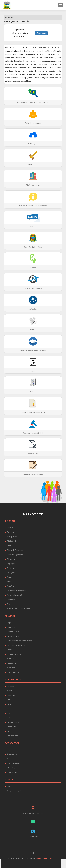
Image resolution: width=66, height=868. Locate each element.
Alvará (10, 691)
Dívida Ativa (12, 727)
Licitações (11, 573)
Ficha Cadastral (13, 636)
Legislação (11, 564)
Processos (11, 604)
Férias (9, 650)
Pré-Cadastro (12, 772)
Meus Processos (13, 763)
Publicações (12, 568)
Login (9, 623)
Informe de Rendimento (16, 645)
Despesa (10, 532)
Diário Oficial (12, 541)
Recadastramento (14, 654)
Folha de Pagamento (15, 555)
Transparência (12, 537)
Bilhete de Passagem (15, 550)
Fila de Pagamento (14, 768)
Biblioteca (11, 559)
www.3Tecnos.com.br (45, 858)
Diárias (10, 546)
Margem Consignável (15, 791)
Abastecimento (13, 672)
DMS (9, 700)
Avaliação (11, 659)
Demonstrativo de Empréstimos (19, 641)
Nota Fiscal (11, 695)
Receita (10, 528)
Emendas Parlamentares (16, 591)
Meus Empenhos (13, 759)
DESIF (9, 704)
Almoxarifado (12, 668)
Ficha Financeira (13, 632)
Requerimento (12, 736)
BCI (8, 718)
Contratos (11, 577)
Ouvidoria (11, 600)
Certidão (10, 686)
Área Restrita (12, 754)
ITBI (9, 713)
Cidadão (9, 17)
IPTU (9, 709)
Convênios (11, 586)
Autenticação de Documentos (18, 609)
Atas (9, 582)
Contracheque (12, 627)
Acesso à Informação (15, 595)
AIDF (9, 731)
